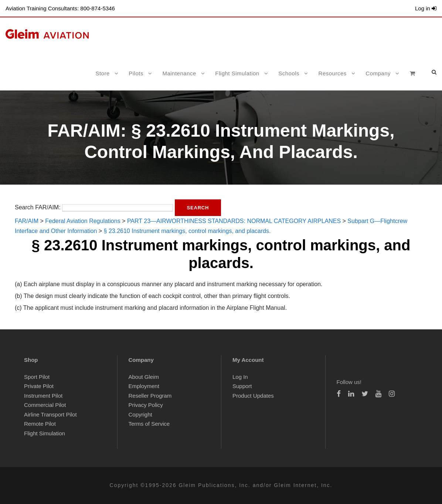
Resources (333, 73)
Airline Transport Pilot (50, 414)
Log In (240, 377)
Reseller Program (150, 396)
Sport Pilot (37, 377)
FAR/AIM (27, 221)
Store (102, 73)
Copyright (140, 414)
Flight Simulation (237, 73)
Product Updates (253, 396)
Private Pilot (39, 386)
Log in (426, 8)
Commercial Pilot (45, 405)
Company (378, 73)
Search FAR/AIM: (38, 207)
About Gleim (144, 377)
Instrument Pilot (43, 396)
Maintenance (179, 73)
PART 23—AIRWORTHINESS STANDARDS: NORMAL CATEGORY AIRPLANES (234, 221)
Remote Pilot (40, 424)
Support (242, 386)
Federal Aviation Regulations (83, 221)
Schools (289, 73)
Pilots (136, 73)
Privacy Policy (146, 405)
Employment (144, 386)
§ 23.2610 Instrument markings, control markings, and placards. (187, 231)
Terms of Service (149, 424)
